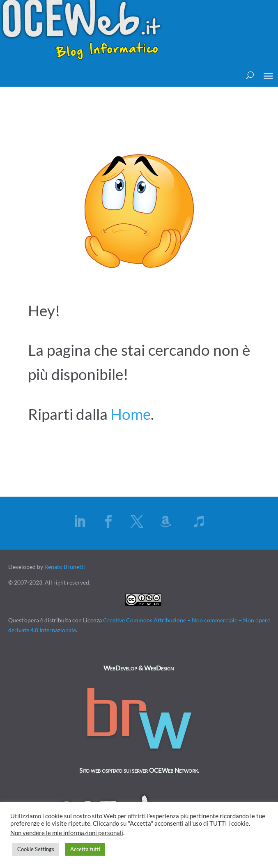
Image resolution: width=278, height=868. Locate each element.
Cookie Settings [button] (36, 849)
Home (131, 414)
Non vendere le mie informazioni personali (67, 833)
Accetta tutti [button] (85, 849)
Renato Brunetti (65, 567)
